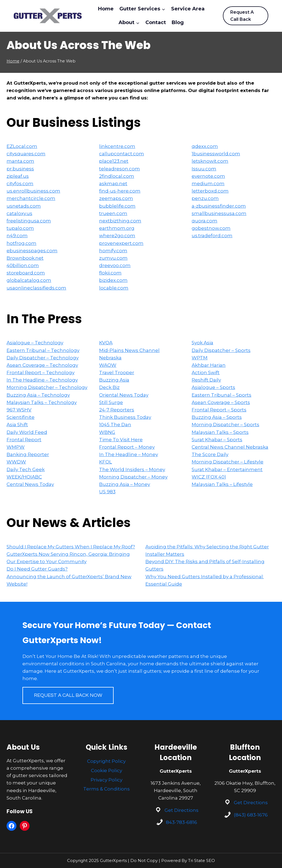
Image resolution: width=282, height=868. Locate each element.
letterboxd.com (210, 191)
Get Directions (182, 810)
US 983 (107, 492)
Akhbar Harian (209, 365)
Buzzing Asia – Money (125, 484)
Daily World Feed (27, 432)
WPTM (200, 358)
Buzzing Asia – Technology (38, 395)
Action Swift (206, 373)
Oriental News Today (124, 395)
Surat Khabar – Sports (217, 440)
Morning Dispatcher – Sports (225, 425)
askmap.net (113, 184)
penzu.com (205, 198)
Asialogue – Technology (35, 343)
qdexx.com (205, 146)
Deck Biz (109, 387)
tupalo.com (20, 228)
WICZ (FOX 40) (209, 477)
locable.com (114, 288)
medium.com (208, 184)
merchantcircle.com (31, 198)
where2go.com (117, 236)
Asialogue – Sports (213, 387)
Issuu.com (204, 169)
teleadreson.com (120, 169)
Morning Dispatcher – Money (133, 477)
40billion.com (23, 265)
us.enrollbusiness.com (33, 191)
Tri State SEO (202, 860)
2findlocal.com (117, 176)
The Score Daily (210, 454)
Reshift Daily (206, 380)
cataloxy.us (19, 213)
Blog (178, 22)
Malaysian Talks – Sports (220, 432)
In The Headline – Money (129, 454)
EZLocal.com (22, 146)
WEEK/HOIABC (24, 477)
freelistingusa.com (29, 221)
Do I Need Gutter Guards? (37, 569)
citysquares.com (26, 154)
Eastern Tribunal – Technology (43, 350)
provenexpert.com (121, 243)
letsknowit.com (210, 161)
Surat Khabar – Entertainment (227, 469)
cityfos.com (20, 184)
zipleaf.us (18, 176)
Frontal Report (24, 440)
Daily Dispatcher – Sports (221, 350)
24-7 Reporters (117, 410)
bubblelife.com (117, 206)
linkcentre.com (117, 146)
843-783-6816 (182, 822)
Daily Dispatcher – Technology (43, 358)
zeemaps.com (116, 198)
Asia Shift (17, 425)
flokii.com (110, 273)
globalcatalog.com (29, 280)
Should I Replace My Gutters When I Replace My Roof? (71, 547)
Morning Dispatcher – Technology (47, 387)
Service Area (188, 9)
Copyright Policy (106, 761)
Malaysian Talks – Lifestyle (222, 484)
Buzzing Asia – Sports (217, 417)
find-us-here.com (120, 191)
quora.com (205, 221)
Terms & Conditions (107, 789)
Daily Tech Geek (26, 469)
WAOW (108, 365)
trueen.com (113, 213)
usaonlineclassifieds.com (36, 288)
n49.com (17, 236)
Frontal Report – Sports (219, 410)
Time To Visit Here (121, 440)
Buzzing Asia (114, 380)
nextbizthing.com (120, 221)
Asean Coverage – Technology (42, 365)
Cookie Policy (107, 770)
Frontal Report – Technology (41, 373)
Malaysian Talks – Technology (42, 402)
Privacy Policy (107, 780)
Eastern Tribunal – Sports (221, 395)
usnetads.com (24, 206)
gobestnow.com (211, 228)
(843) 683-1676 (251, 815)
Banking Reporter (28, 454)
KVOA (106, 343)
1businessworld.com (216, 154)
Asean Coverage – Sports (221, 402)
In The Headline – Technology (42, 380)
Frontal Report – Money (127, 447)
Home (106, 9)
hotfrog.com (21, 243)
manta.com (20, 161)
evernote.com (208, 176)
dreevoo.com (115, 265)
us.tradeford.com (212, 236)
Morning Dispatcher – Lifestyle (228, 462)
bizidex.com (113, 280)
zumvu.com (113, 258)
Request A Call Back (242, 16)
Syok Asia (202, 343)
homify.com (113, 251)
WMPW (16, 447)
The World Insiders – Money (132, 469)
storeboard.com (26, 273)
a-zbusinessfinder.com (219, 206)
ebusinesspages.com (32, 251)
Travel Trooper (117, 373)
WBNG (107, 432)
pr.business (20, 169)
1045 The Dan (115, 425)
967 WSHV (19, 410)
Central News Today (30, 484)
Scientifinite (21, 417)
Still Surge (111, 402)
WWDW (16, 462)
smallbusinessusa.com (219, 213)
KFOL (106, 462)
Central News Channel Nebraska (230, 447)
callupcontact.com (122, 154)
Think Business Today (125, 417)
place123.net (114, 161)
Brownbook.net (25, 258)
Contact (156, 22)
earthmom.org (117, 228)
